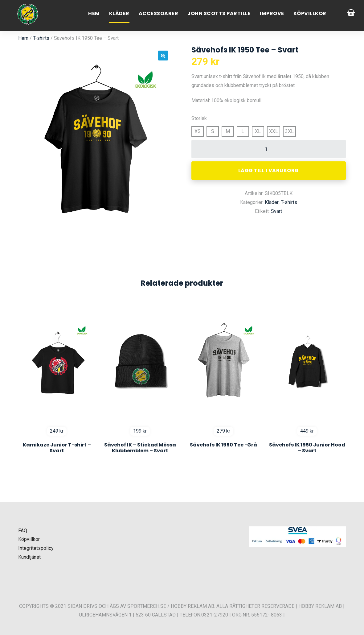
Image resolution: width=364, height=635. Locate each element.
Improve (272, 13)
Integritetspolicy (36, 548)
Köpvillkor (310, 13)
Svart (276, 211)
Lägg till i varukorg (269, 170)
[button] (163, 56)
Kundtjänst (29, 557)
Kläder (119, 13)
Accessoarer (159, 13)
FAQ (23, 531)
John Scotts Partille (219, 13)
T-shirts (41, 38)
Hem (94, 13)
